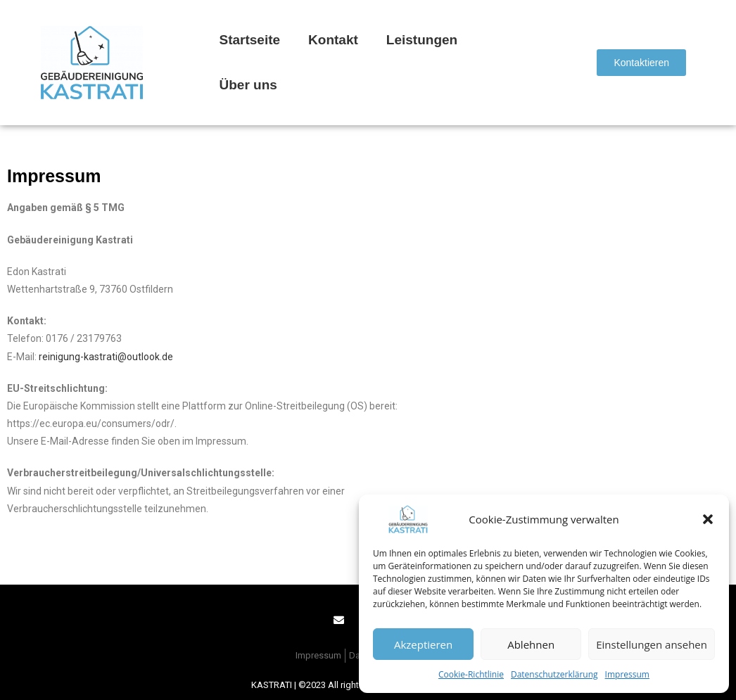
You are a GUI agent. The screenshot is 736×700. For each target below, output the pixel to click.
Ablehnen (531, 644)
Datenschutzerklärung (554, 674)
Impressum (627, 674)
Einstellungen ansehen (652, 644)
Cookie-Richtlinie (471, 674)
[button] (708, 519)
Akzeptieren (423, 644)
